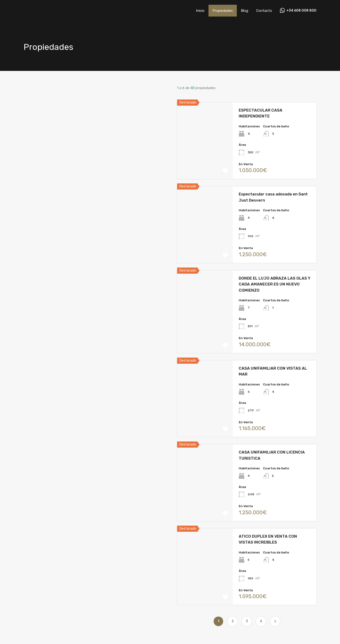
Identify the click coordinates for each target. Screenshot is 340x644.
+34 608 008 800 (301, 11)
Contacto (264, 11)
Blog (244, 11)
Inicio (200, 11)
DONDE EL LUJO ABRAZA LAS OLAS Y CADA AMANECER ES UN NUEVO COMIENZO (275, 284)
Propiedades (223, 11)
